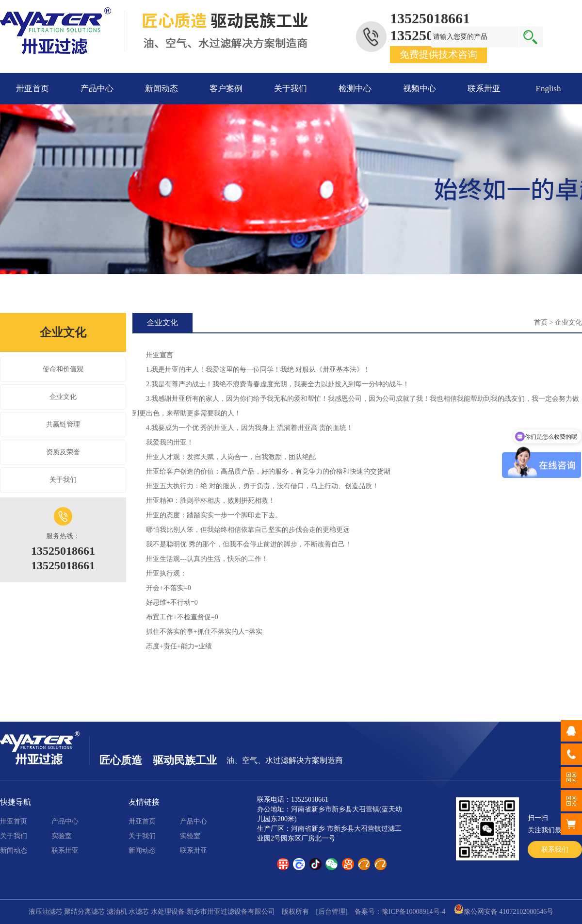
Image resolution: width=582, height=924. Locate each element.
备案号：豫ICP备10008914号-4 (400, 912)
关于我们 (291, 89)
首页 (541, 322)
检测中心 (355, 89)
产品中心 (97, 89)
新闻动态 (162, 89)
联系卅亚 (484, 89)
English (549, 89)
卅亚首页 (32, 89)
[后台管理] (331, 912)
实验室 (62, 836)
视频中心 (420, 89)
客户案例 (226, 89)
